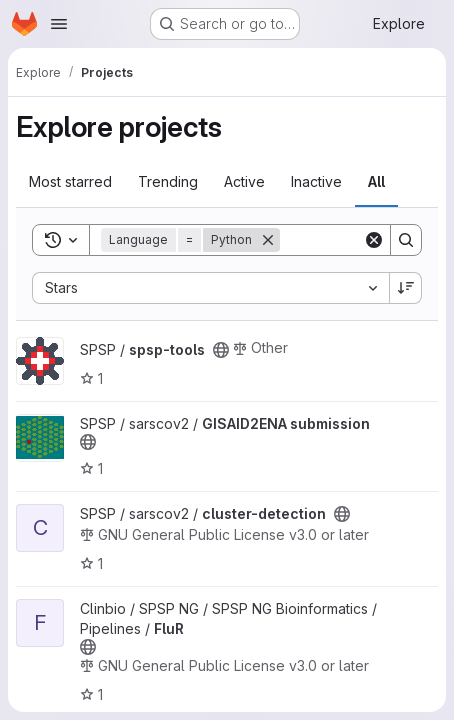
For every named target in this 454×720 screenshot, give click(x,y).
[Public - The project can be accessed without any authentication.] (221, 350)
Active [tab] (244, 181)
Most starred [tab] (70, 181)
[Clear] (374, 240)
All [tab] (376, 181)
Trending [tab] (168, 181)
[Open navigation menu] (59, 24)
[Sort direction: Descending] (406, 288)
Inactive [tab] (316, 181)
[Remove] (268, 240)
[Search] (406, 240)
